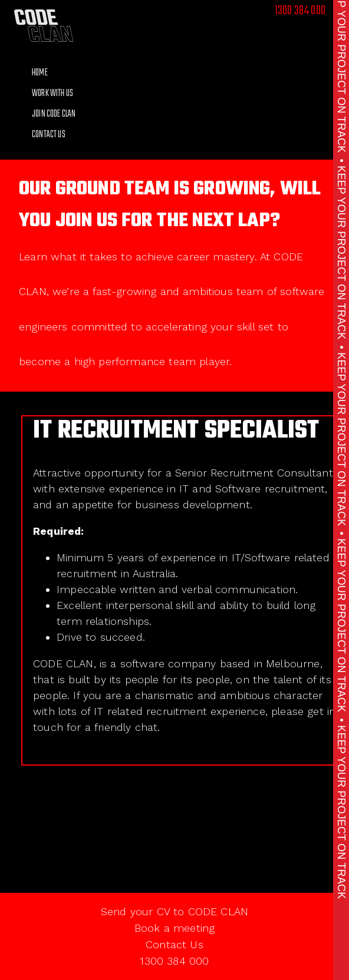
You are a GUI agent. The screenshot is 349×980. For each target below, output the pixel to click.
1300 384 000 (300, 11)
